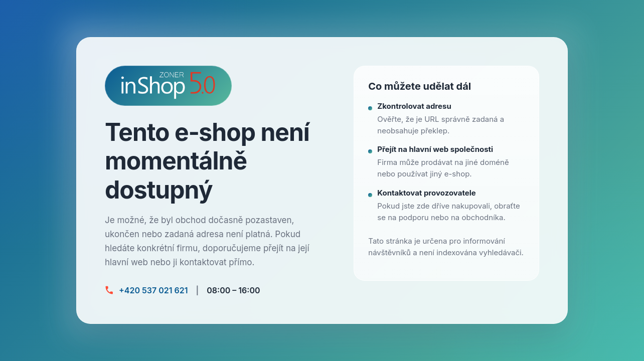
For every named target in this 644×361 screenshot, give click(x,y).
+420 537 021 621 (153, 290)
